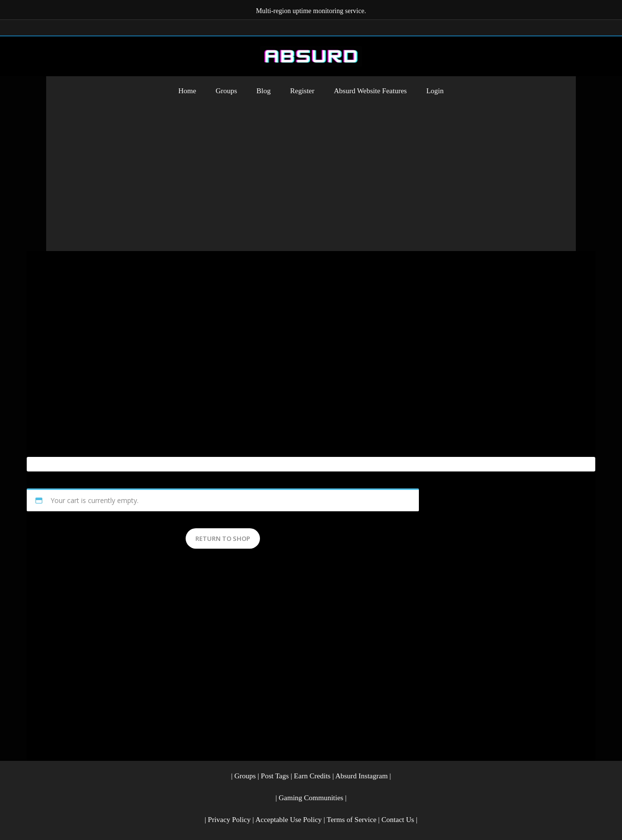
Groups (226, 91)
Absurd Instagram (362, 776)
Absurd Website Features (370, 91)
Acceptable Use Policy (288, 820)
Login (435, 91)
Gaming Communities (311, 798)
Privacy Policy (229, 820)
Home (187, 91)
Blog (264, 91)
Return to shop (223, 538)
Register (302, 91)
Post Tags (275, 776)
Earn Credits (312, 776)
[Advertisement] (311, 178)
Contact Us (398, 820)
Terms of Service (351, 820)
